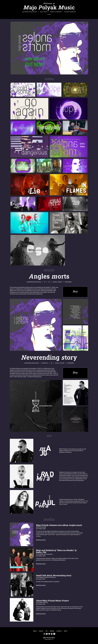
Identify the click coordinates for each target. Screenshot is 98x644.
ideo (35, 631)
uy (75, 291)
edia (52, 631)
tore (66, 631)
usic (41, 631)
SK (48, 14)
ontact (59, 631)
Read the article (41, 540)
